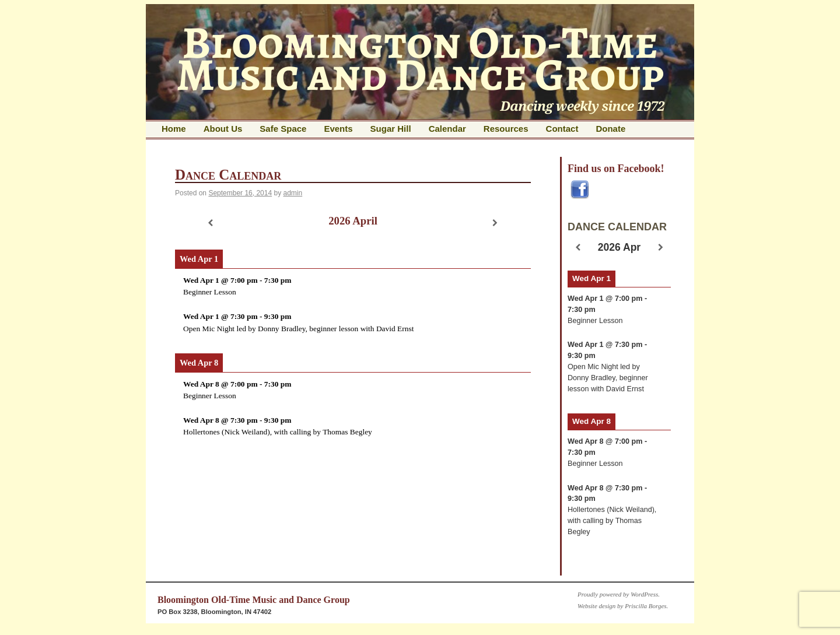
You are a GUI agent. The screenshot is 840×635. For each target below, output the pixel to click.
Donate (610, 129)
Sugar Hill (391, 129)
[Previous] (211, 223)
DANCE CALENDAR (617, 227)
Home (174, 129)
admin (293, 193)
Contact (562, 129)
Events (338, 129)
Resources (506, 129)
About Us (223, 129)
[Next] (495, 223)
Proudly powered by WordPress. (619, 594)
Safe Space (283, 129)
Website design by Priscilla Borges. (623, 606)
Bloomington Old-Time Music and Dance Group (254, 600)
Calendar (447, 129)
